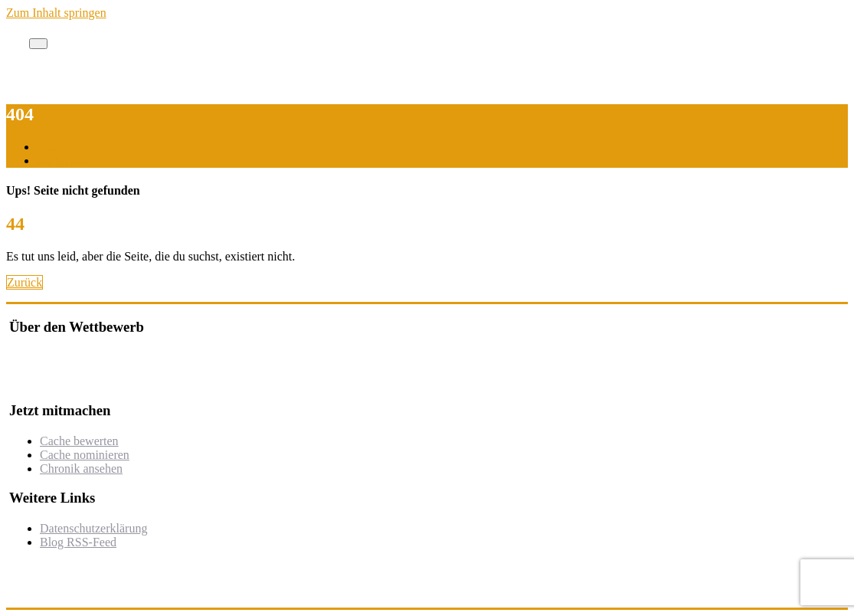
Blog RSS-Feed (78, 542)
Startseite (60, 147)
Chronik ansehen (81, 469)
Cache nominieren (85, 455)
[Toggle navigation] (38, 44)
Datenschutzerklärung (93, 528)
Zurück (25, 282)
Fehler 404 (63, 161)
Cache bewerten (79, 441)
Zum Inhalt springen (56, 13)
